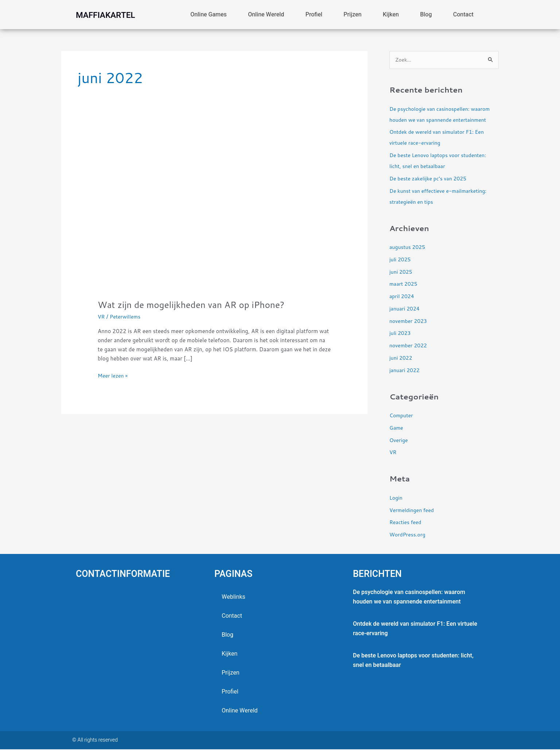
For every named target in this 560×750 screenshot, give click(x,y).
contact (463, 15)
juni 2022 (402, 358)
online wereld (266, 15)
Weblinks (234, 598)
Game (397, 428)
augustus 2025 (409, 248)
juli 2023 (401, 334)
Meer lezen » (114, 375)
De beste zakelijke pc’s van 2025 (431, 179)
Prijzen (352, 15)
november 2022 (409, 346)
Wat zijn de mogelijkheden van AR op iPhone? (198, 304)
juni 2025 (402, 272)
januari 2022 (406, 370)
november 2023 (409, 321)
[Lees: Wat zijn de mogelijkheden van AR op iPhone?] (214, 212)
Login (396, 498)
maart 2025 (404, 284)
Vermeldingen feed (413, 510)
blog (426, 15)
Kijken (391, 15)
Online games (209, 15)
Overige (399, 440)
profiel (314, 15)
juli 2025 (401, 260)
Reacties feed (407, 523)
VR (102, 317)
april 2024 (402, 297)
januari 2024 (406, 309)
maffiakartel (115, 15)
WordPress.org (409, 535)
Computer (402, 416)
